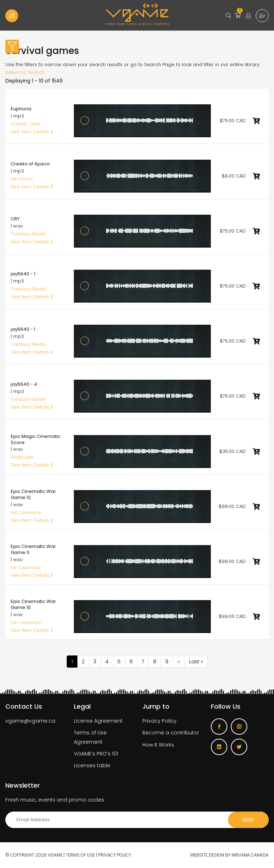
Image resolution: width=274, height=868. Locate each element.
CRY (15, 219)
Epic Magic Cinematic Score (36, 439)
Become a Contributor (12, 16)
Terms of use (80, 855)
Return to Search (25, 72)
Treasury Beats (28, 234)
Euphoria (21, 109)
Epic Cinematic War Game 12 (33, 494)
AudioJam (22, 457)
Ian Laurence (26, 512)
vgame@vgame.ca (30, 721)
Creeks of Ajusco (30, 164)
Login (248, 16)
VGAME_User (26, 124)
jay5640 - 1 (23, 274)
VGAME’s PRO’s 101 (96, 754)
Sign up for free (262, 16)
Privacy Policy (159, 721)
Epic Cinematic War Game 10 (33, 604)
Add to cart (256, 121)
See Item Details (32, 132)
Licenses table (92, 765)
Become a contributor (171, 733)
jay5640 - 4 (24, 384)
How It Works (158, 745)
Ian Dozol (22, 179)
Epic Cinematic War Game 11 (33, 549)
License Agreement (98, 721)
